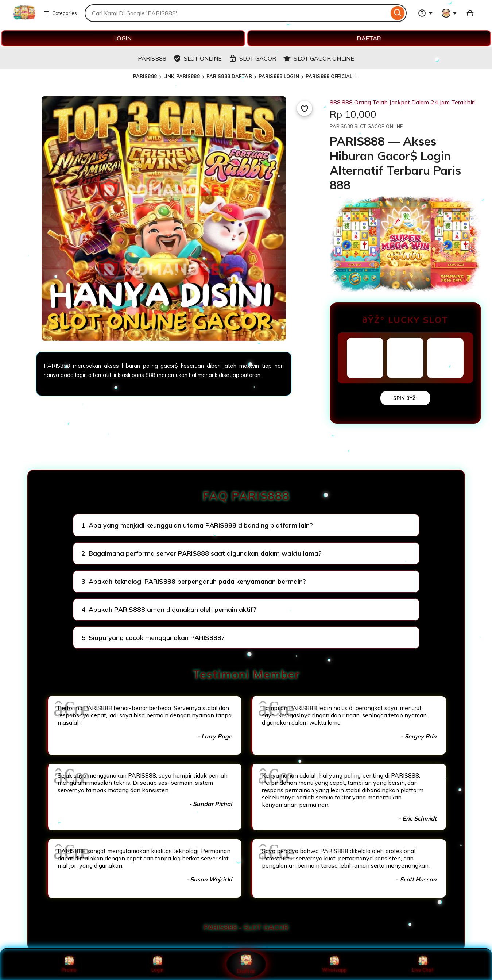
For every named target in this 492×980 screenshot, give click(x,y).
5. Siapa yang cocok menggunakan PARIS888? (153, 638)
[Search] (398, 13)
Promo (69, 964)
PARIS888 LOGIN (279, 76)
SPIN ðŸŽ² (405, 398)
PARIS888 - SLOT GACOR (246, 927)
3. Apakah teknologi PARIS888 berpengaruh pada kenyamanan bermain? (194, 581)
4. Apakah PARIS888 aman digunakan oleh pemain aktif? (169, 609)
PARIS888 (145, 76)
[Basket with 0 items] (470, 13)
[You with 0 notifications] (449, 13)
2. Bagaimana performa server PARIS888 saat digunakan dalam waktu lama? (202, 553)
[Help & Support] (425, 13)
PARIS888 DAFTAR (229, 76)
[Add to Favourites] (305, 108)
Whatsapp (334, 964)
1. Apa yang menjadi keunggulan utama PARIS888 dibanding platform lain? (197, 525)
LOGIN (123, 38)
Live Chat (423, 964)
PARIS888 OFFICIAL (329, 76)
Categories (60, 13)
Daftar (246, 964)
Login (158, 964)
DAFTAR (369, 38)
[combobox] (237, 13)
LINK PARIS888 (182, 76)
